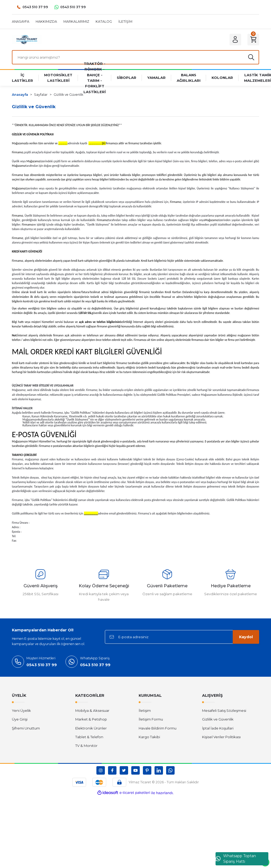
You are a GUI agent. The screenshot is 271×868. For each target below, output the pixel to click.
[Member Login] (235, 40)
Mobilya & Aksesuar (92, 710)
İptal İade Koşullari (218, 728)
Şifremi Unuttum (26, 728)
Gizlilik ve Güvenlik (218, 719)
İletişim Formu (151, 719)
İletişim (145, 710)
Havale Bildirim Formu (158, 728)
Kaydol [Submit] (246, 637)
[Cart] (253, 40)
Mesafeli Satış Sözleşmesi (224, 710)
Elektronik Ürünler (91, 728)
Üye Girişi (20, 719)
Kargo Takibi (149, 737)
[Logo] (27, 39)
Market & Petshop (91, 719)
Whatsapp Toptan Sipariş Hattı (236, 859)
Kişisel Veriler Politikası (221, 737)
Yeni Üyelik (21, 710)
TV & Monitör (86, 746)
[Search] (135, 57)
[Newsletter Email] (182, 637)
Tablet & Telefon (89, 737)
